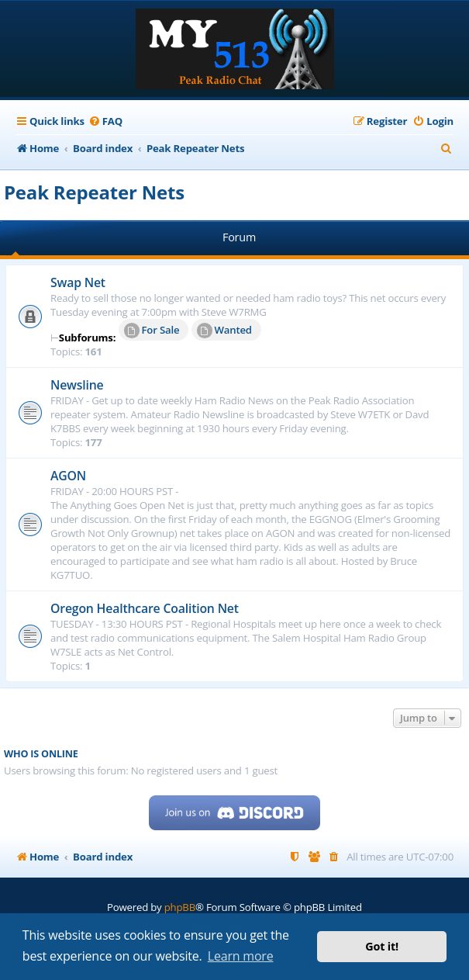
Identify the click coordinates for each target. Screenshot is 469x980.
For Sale (152, 331)
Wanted (224, 331)
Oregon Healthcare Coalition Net (145, 608)
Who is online (41, 754)
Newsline (77, 385)
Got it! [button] (382, 946)
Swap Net (78, 282)
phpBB (180, 907)
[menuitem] (105, 121)
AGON (68, 476)
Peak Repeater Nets (94, 192)
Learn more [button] (241, 956)
